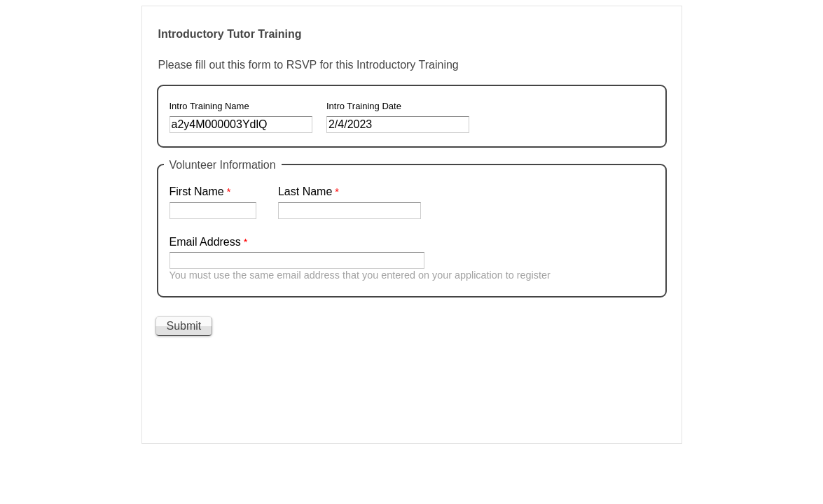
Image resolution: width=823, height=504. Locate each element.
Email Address (205, 242)
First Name (197, 191)
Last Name (305, 191)
